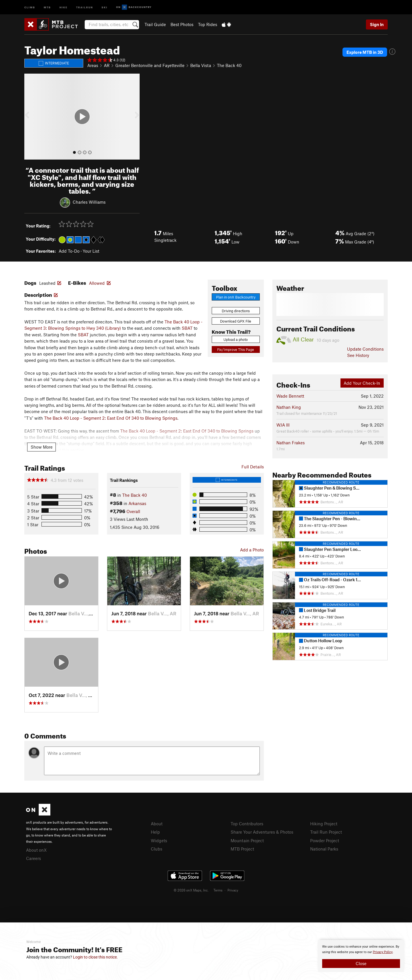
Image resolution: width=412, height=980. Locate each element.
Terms (218, 890)
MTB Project (242, 849)
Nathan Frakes (291, 443)
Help (155, 832)
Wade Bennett (290, 396)
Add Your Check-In (362, 383)
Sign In (377, 24)
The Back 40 (229, 65)
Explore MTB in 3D (365, 52)
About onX (36, 850)
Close (361, 963)
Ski (105, 7)
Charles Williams (89, 202)
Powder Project (325, 840)
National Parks (324, 849)
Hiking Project (324, 824)
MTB (47, 7)
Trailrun (85, 7)
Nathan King (289, 407)
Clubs (157, 849)
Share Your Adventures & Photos (262, 832)
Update (365, 349)
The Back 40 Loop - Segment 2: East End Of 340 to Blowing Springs (111, 418)
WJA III (283, 425)
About (157, 824)
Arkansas (137, 503)
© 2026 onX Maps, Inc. (191, 890)
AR (107, 65)
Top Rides (208, 24)
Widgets (159, 840)
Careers (33, 858)
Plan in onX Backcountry (236, 297)
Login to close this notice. (95, 957)
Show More (42, 447)
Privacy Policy (383, 952)
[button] (30, 117)
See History (358, 355)
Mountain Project (247, 840)
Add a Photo (252, 550)
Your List (91, 251)
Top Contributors (247, 824)
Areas (93, 65)
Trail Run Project (326, 832)
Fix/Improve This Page (236, 349)
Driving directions (236, 311)
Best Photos (182, 24)
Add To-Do (69, 251)
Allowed (97, 283)
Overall (133, 511)
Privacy (233, 890)
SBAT (187, 328)
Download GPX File (236, 321)
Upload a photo (236, 339)
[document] (361, 956)
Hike (64, 7)
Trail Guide (155, 24)
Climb (30, 7)
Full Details (253, 467)
